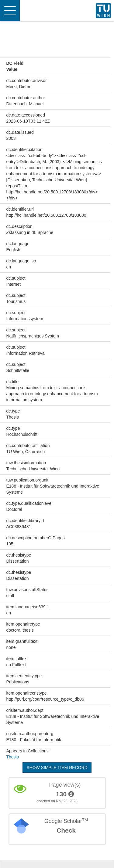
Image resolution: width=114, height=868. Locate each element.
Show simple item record (57, 768)
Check (66, 830)
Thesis (13, 757)
